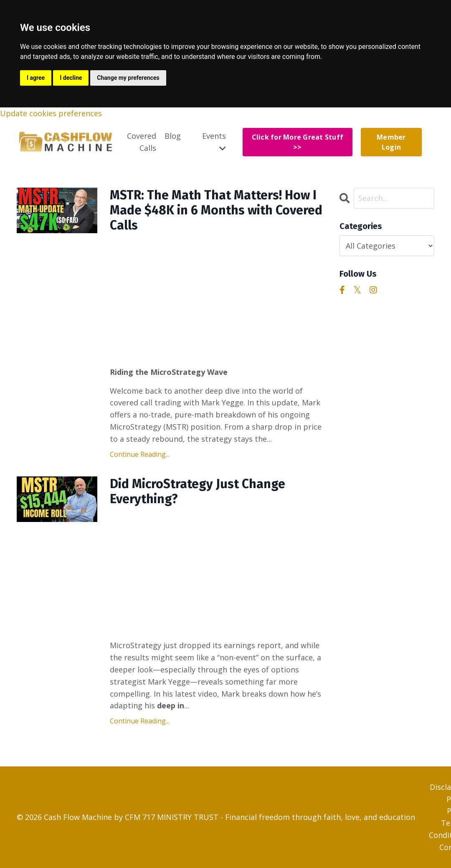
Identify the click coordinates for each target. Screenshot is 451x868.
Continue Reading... (140, 454)
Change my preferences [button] (128, 78)
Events (214, 141)
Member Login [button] (391, 142)
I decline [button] (71, 78)
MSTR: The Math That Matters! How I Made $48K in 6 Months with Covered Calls (216, 210)
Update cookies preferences (51, 113)
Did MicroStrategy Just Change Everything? (198, 491)
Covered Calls (142, 142)
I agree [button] (36, 78)
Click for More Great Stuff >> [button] (298, 142)
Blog (173, 136)
